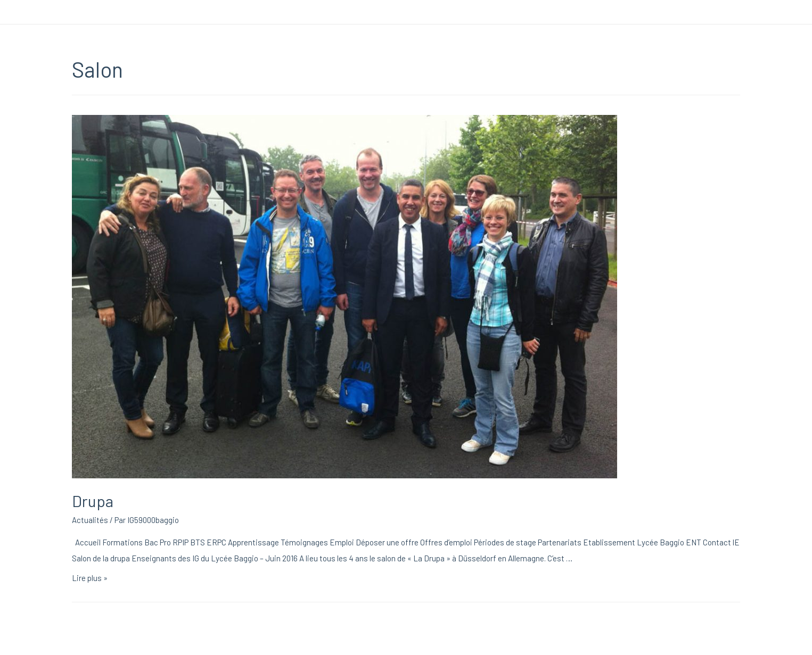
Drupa (93, 501)
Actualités (90, 520)
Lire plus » (90, 578)
